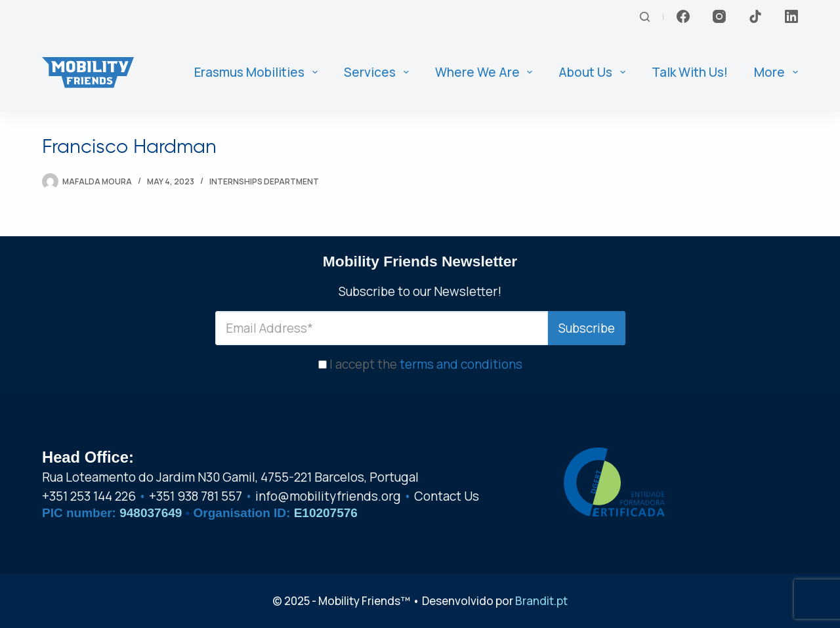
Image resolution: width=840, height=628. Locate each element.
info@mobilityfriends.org (328, 496)
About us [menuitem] (595, 72)
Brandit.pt (541, 601)
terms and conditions (461, 364)
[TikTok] (755, 16)
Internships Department (264, 181)
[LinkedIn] (791, 16)
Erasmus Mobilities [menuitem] (259, 72)
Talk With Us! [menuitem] (690, 72)
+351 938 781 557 (196, 496)
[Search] (645, 17)
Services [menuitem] (379, 72)
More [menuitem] (776, 72)
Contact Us (447, 496)
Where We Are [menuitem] (487, 72)
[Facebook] (683, 16)
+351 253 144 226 (89, 496)
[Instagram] (719, 16)
